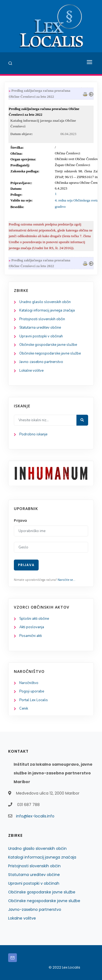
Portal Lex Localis (34, 700)
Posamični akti (31, 636)
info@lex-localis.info (35, 816)
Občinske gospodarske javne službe (48, 345)
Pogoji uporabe (32, 691)
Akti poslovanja (32, 627)
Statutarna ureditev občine (40, 328)
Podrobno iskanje (33, 434)
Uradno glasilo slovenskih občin (45, 302)
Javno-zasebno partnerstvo (41, 362)
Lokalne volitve (31, 371)
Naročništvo (29, 683)
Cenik (24, 709)
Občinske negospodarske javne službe (50, 353)
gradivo (60, 207)
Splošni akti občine (34, 619)
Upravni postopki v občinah (41, 336)
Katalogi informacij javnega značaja (47, 310)
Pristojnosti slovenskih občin (42, 319)
